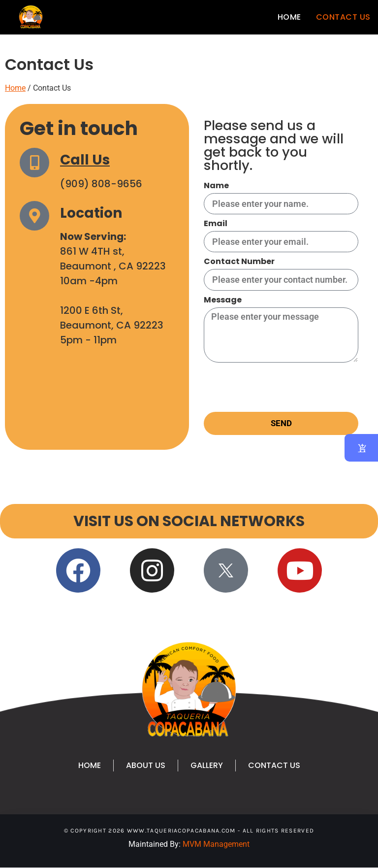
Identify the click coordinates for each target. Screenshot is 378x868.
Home (289, 17)
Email (216, 224)
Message (223, 301)
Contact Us (343, 17)
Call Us (85, 160)
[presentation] (279, 387)
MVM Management (216, 844)
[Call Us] (34, 163)
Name (216, 186)
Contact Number (239, 262)
